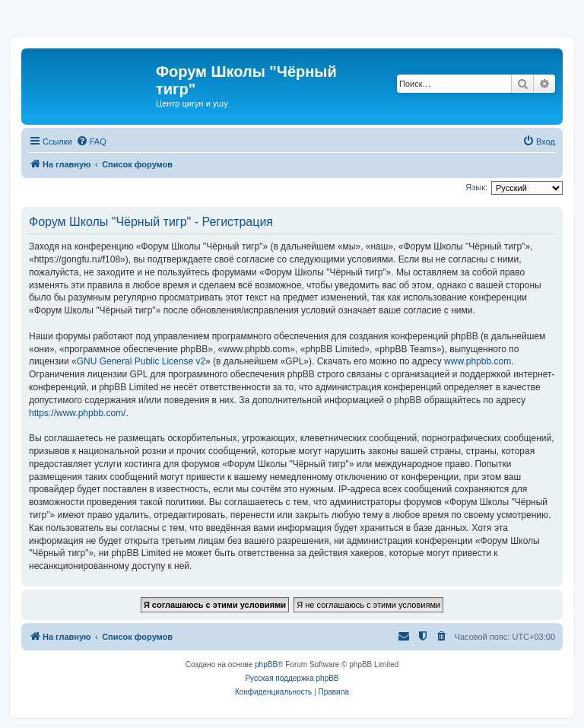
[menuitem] (91, 141)
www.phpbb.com (478, 361)
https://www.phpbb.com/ (77, 413)
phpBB (266, 664)
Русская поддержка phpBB (292, 678)
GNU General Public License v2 (141, 361)
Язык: (476, 187)
